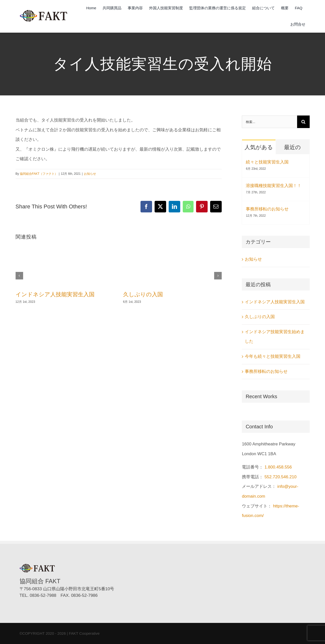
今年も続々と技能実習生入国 (273, 356)
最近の (292, 147)
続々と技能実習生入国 (267, 162)
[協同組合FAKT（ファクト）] (43, 12)
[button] (19, 276)
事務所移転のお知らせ (267, 209)
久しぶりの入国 (143, 294)
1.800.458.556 (278, 467)
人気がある (259, 147)
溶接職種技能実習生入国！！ (274, 186)
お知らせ (90, 174)
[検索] (303, 122)
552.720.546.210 (281, 477)
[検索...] (269, 122)
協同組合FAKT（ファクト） (39, 174)
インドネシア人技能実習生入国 (55, 294)
